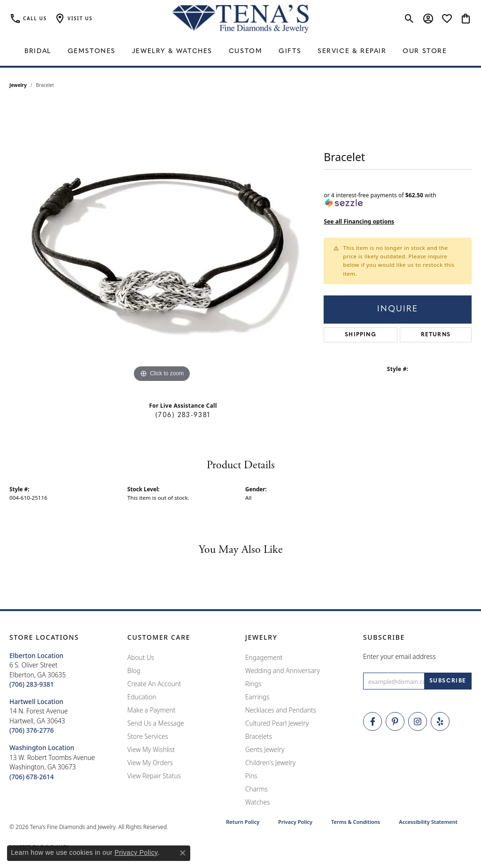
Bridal (38, 51)
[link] (28, 19)
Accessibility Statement (428, 822)
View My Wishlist (151, 749)
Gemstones (92, 51)
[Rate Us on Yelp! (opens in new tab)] (440, 721)
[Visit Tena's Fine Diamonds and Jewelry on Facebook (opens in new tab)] (372, 721)
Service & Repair (352, 51)
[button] (73, 19)
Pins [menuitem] (251, 776)
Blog (134, 670)
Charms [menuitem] (256, 789)
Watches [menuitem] (258, 802)
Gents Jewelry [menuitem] (265, 749)
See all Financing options (359, 221)
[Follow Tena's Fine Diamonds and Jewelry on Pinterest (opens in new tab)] (395, 721)
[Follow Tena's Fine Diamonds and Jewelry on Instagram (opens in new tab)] (418, 721)
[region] (162, 244)
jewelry (18, 85)
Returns (436, 335)
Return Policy (243, 822)
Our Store (425, 51)
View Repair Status (154, 776)
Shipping (361, 335)
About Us (141, 657)
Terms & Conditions (356, 822)
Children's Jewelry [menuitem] (270, 763)
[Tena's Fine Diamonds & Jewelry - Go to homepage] (240, 19)
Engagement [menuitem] (264, 657)
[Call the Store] (32, 684)
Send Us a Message (156, 723)
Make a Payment (151, 710)
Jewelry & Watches (172, 51)
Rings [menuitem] (253, 684)
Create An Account (154, 684)
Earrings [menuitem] (257, 697)
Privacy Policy (295, 822)
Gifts (290, 51)
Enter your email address (400, 656)
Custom (246, 51)
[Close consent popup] (183, 853)
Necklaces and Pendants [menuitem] (281, 710)
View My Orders (150, 763)
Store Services (148, 736)
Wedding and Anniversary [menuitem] (283, 670)
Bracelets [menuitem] (259, 736)
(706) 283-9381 (183, 415)
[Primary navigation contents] (240, 52)
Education (142, 697)
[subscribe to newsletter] (448, 681)
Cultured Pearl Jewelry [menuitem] (277, 723)
